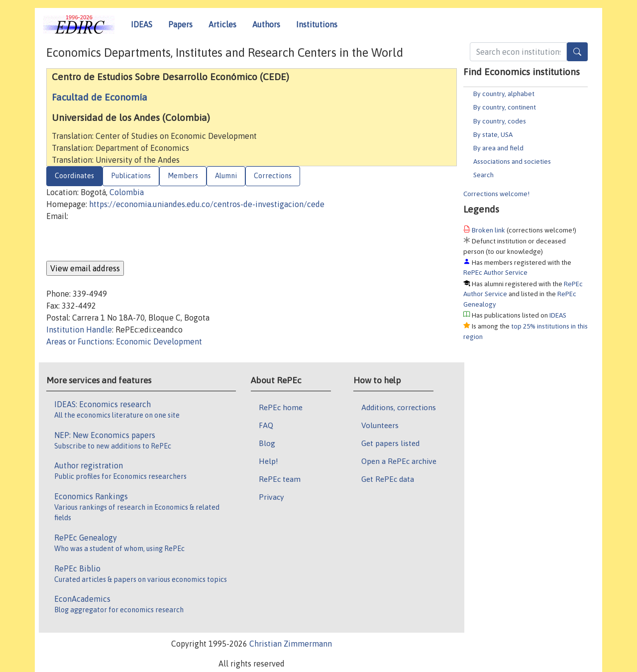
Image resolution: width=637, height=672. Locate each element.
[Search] (577, 52)
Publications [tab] (131, 176)
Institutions (317, 24)
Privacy (271, 497)
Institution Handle (79, 330)
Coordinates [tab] (74, 176)
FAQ (266, 425)
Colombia (127, 192)
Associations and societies (512, 161)
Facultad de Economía (100, 97)
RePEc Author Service (495, 272)
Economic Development (159, 341)
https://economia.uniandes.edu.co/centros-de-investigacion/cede (207, 204)
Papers (180, 24)
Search (483, 175)
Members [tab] (183, 176)
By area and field (498, 148)
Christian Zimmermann (291, 644)
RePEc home (281, 407)
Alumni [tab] (226, 176)
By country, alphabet (504, 94)
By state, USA (493, 134)
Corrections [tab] (273, 176)
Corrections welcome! (496, 194)
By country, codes (500, 121)
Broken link (488, 230)
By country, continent (505, 107)
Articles (222, 24)
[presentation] (122, 241)
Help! (268, 461)
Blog (267, 443)
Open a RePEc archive (399, 461)
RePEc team (280, 479)
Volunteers (380, 425)
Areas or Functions (79, 341)
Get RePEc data (388, 479)
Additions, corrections (399, 407)
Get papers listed (390, 443)
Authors (266, 24)
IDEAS (142, 24)
